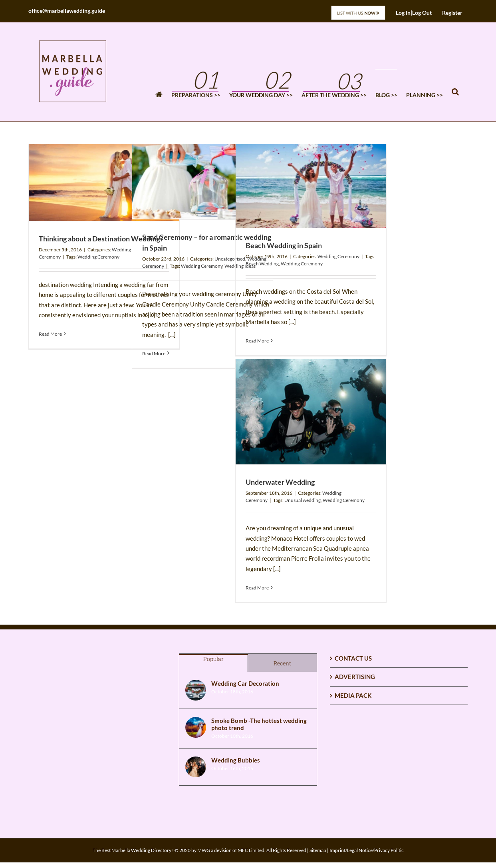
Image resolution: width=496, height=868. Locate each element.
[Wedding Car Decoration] (196, 690)
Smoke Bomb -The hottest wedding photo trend (259, 724)
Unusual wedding (303, 500)
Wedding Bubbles (236, 760)
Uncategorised (230, 259)
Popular (213, 659)
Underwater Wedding (280, 482)
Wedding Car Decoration (245, 683)
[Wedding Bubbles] (196, 767)
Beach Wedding (262, 264)
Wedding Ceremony (98, 257)
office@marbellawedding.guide (67, 11)
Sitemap (318, 850)
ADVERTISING (355, 677)
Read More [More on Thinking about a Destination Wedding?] (50, 334)
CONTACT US (353, 658)
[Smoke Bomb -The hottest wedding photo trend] (196, 727)
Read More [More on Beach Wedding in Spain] (257, 341)
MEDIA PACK (353, 695)
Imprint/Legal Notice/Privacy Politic (367, 850)
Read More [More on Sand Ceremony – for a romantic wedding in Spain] (154, 353)
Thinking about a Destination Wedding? (101, 239)
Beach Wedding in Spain (284, 245)
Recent (282, 663)
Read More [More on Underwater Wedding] (257, 588)
